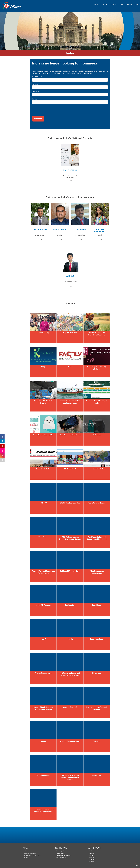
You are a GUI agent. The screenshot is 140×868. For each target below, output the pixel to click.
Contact (91, 851)
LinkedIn (91, 862)
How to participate (62, 851)
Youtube (91, 857)
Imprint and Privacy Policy (32, 855)
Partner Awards (61, 857)
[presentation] (46, 109)
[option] (70, 31)
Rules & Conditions (30, 853)
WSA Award (60, 853)
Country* (35, 99)
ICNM (26, 857)
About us (27, 851)
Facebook (92, 853)
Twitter (91, 855)
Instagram (92, 859)
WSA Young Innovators (64, 855)
